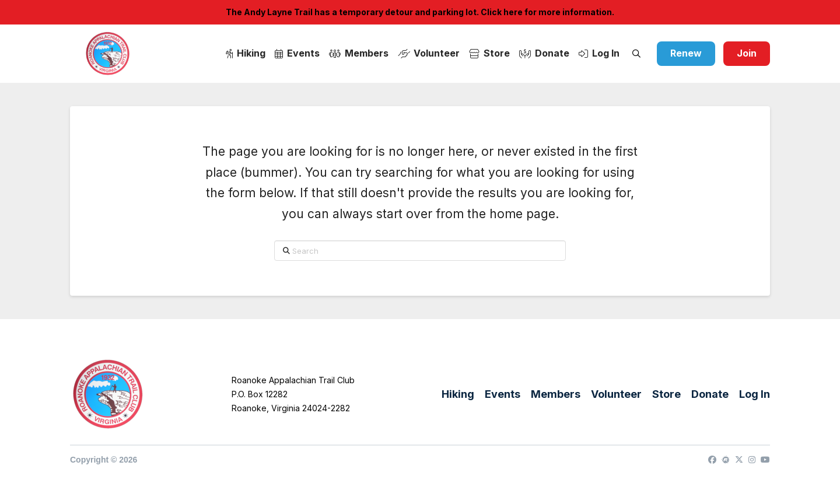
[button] (636, 54)
